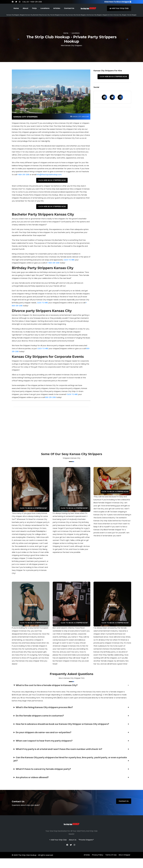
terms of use (111, 860)
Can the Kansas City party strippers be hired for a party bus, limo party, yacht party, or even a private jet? (70, 762)
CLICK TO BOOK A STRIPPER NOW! (33, 511)
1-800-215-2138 (23, 176)
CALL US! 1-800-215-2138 (32, 2)
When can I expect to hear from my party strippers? (44, 744)
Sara (31, 493)
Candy (72, 607)
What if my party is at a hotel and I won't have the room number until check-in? (59, 752)
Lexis (112, 484)
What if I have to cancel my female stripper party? (43, 772)
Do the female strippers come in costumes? (40, 719)
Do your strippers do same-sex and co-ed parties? (44, 736)
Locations (45, 8)
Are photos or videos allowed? (32, 781)
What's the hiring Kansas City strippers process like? (44, 711)
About (25, 8)
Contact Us (69, 8)
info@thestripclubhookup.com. (50, 176)
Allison (72, 493)
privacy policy (97, 860)
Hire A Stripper (124, 860)
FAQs (34, 8)
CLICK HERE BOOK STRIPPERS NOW (52, 182)
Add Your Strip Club (119, 8)
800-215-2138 (17, 354)
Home (16, 8)
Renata (112, 607)
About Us (73, 842)
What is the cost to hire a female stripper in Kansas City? (47, 688)
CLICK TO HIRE (69, 262)
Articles (57, 8)
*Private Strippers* (86, 842)
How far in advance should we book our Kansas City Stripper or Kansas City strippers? (62, 727)
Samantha (31, 607)
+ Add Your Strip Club (58, 842)
